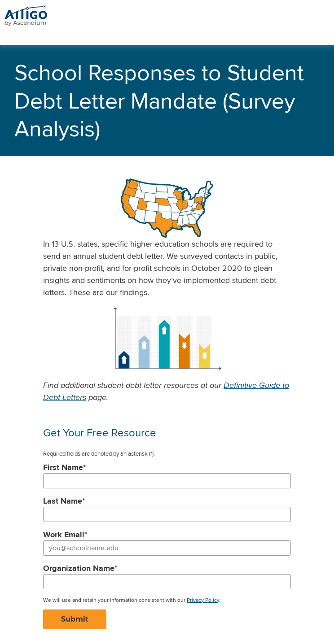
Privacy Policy (203, 600)
